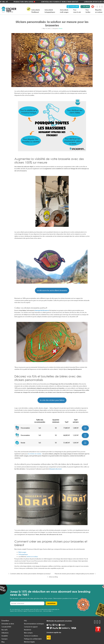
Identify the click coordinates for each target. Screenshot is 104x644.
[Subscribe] (51, 603)
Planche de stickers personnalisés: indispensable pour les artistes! (76, 574)
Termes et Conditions (31, 636)
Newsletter (28, 630)
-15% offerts (85, 7)
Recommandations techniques (34, 624)
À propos (5, 639)
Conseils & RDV (73, 7)
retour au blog (52, 577)
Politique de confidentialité (33, 639)
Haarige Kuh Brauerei (42, 310)
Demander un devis (8, 624)
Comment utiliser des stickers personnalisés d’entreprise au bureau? (29, 574)
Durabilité (5, 636)
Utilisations (5, 633)
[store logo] (9, 10)
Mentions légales (29, 642)
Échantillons (5, 621)
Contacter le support (31, 627)
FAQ (25, 621)
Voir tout (85, 428)
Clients (60, 28)
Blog (3, 642)
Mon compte (28, 633)
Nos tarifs (5, 630)
